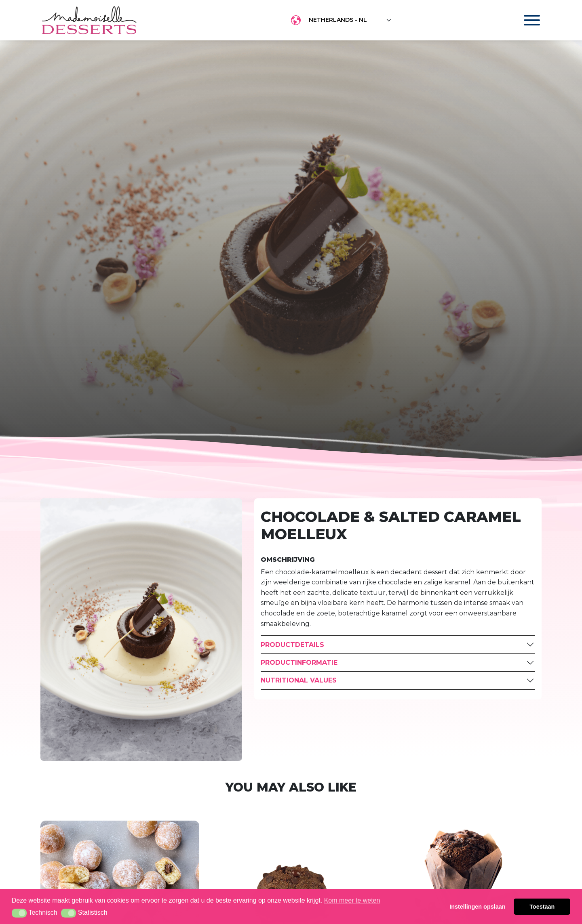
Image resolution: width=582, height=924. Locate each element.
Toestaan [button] (542, 907)
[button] (19, 913)
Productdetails (292, 645)
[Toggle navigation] (524, 20)
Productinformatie (299, 663)
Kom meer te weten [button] (352, 900)
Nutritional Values (299, 680)
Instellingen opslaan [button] (477, 907)
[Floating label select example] (350, 20)
